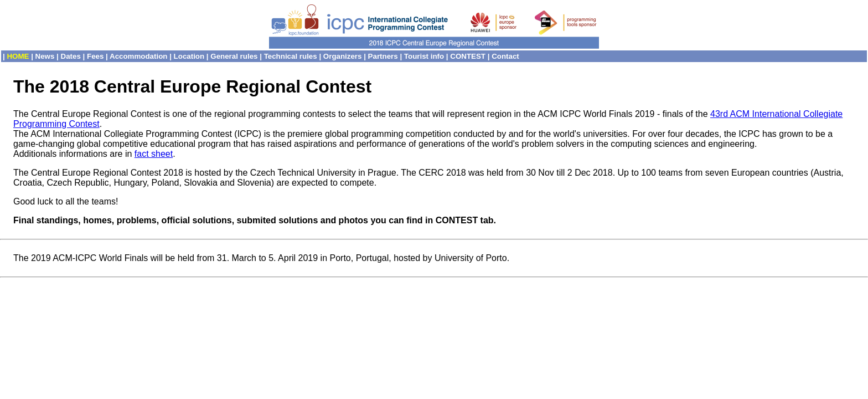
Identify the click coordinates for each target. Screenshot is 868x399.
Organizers (343, 56)
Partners (383, 56)
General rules (234, 56)
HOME (18, 56)
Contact (505, 56)
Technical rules (291, 56)
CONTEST (468, 56)
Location (189, 56)
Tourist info (424, 56)
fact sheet (154, 154)
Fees (95, 56)
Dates (71, 56)
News (45, 56)
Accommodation (138, 56)
